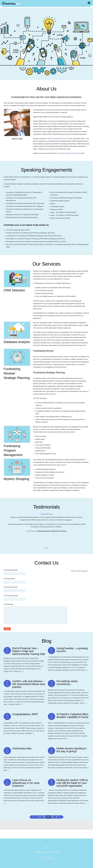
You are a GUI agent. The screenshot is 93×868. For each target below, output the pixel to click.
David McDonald (46, 514)
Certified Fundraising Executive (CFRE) (60, 139)
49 (40, 817)
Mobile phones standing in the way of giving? (71, 750)
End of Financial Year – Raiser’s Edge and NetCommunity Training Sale (29, 651)
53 (57, 817)
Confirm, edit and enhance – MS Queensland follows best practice (29, 684)
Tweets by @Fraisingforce (79, 571)
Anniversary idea (22, 748)
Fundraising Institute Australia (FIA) (68, 153)
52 (52, 817)
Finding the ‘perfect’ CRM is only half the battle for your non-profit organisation (72, 783)
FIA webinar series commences (67, 683)
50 (44, 817)
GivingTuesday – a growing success (72, 650)
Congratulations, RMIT (25, 714)
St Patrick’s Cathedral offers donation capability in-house (72, 716)
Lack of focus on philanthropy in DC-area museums (26, 783)
